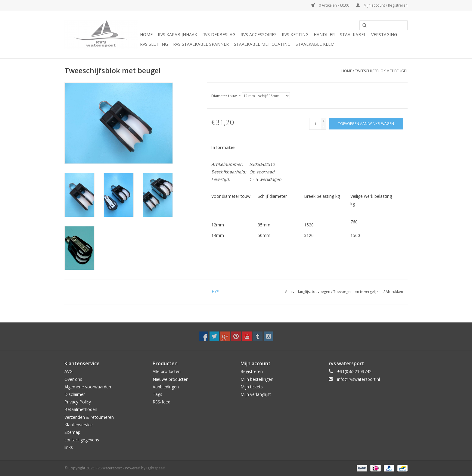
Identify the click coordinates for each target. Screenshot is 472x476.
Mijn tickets (252, 387)
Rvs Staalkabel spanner (201, 44)
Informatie (223, 147)
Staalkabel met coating (262, 44)
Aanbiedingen (166, 387)
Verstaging (384, 34)
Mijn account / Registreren (382, 5)
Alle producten (167, 371)
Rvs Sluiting (154, 44)
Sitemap (72, 432)
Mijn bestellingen (257, 379)
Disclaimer (75, 394)
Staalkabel (353, 34)
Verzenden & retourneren (89, 417)
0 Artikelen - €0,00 (331, 5)
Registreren (252, 371)
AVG (68, 371)
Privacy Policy (78, 402)
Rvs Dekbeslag (219, 34)
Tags (157, 394)
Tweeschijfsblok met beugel (381, 71)
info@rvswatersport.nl (359, 379)
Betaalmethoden (81, 409)
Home (146, 34)
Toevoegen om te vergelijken (358, 292)
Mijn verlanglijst (256, 394)
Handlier (324, 34)
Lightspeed (156, 468)
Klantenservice (79, 425)
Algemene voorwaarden (88, 387)
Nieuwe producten (171, 379)
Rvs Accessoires (259, 34)
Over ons (73, 379)
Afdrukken (394, 292)
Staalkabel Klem (315, 44)
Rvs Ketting (295, 34)
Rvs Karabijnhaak (177, 34)
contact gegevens (82, 440)
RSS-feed (161, 402)
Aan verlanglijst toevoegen (308, 292)
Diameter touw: (226, 96)
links (69, 447)
